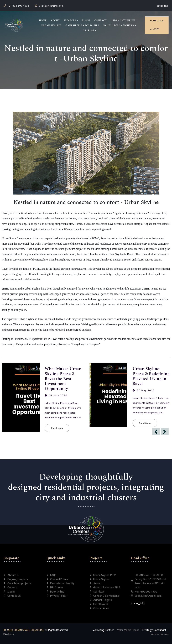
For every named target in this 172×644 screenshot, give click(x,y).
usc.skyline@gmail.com (51, 6)
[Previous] (156, 432)
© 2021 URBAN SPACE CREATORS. (24, 630)
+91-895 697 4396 (18, 6)
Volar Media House (129, 630)
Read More (57, 428)
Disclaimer (10, 634)
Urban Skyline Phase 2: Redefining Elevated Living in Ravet (151, 376)
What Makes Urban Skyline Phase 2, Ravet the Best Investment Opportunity (63, 379)
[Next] (165, 432)
